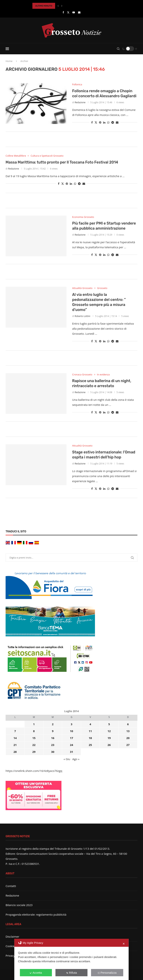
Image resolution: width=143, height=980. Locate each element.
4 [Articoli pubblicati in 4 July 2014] (90, 724)
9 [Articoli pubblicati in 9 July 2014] (53, 731)
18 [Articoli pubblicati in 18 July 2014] (90, 738)
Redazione (80, 102)
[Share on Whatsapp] (108, 122)
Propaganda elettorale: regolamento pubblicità (36, 914)
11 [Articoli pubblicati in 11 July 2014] (90, 731)
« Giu (67, 759)
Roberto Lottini (82, 316)
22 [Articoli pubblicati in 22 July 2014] (34, 745)
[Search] (118, 49)
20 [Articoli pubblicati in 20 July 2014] (128, 738)
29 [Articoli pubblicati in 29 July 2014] (34, 752)
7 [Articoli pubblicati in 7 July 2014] (15, 731)
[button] (58, 6)
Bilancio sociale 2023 (19, 905)
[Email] (79, 12)
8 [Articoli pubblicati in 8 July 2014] (34, 731)
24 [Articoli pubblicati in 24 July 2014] (71, 745)
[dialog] (71, 959)
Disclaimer (12, 937)
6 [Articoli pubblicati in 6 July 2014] (128, 724)
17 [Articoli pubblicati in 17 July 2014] (71, 738)
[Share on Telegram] (113, 122)
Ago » (76, 759)
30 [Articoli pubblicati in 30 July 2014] (53, 752)
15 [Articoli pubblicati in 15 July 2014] (34, 738)
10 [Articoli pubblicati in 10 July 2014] (71, 731)
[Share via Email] (117, 122)
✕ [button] (124, 944)
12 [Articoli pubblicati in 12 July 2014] (109, 731)
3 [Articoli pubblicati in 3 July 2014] (72, 724)
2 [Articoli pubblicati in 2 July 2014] (53, 724)
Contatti (11, 886)
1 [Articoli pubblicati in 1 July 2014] (34, 724)
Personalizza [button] (107, 973)
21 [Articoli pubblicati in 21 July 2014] (15, 745)
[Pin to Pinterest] (100, 122)
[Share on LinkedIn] (104, 122)
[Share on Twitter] (96, 122)
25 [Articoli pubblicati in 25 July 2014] (90, 745)
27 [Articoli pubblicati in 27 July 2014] (128, 745)
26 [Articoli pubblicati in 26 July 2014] (109, 745)
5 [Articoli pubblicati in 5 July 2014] (109, 724)
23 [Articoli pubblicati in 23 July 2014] (53, 745)
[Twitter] (68, 12)
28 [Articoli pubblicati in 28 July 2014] (15, 752)
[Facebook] (63, 12)
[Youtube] (74, 12)
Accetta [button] (36, 973)
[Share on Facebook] (92, 122)
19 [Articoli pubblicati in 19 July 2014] (109, 738)
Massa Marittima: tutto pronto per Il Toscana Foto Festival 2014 (62, 162)
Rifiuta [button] (71, 973)
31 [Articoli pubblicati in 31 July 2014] (71, 752)
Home (9, 61)
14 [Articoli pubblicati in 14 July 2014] (15, 738)
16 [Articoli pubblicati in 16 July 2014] (53, 738)
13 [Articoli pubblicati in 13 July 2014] (128, 731)
